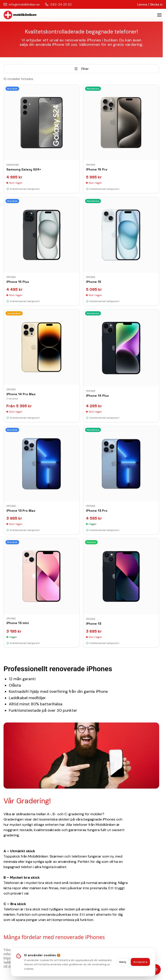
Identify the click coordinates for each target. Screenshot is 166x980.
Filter (81, 69)
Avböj (123, 962)
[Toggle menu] (159, 15)
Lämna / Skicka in (150, 4)
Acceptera (140, 962)
